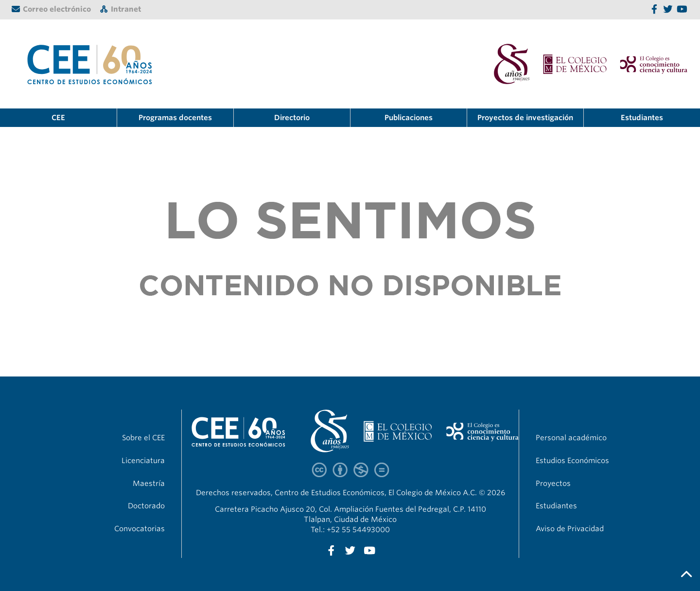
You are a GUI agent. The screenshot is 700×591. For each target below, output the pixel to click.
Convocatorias (140, 529)
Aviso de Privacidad (570, 529)
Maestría (149, 484)
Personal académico (571, 438)
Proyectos (553, 484)
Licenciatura (143, 461)
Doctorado (146, 506)
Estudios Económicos (572, 461)
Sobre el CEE (143, 438)
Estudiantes (642, 118)
